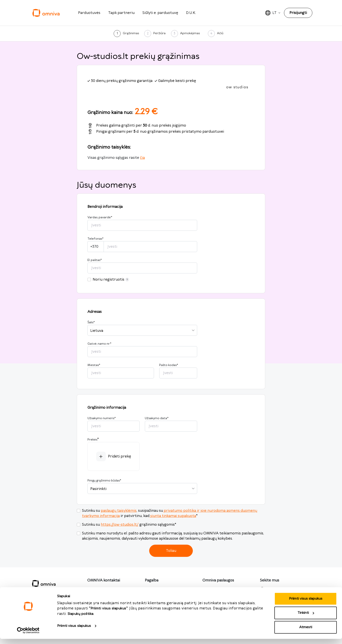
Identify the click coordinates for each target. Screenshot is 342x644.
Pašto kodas (169, 365)
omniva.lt (214, 589)
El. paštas (95, 260)
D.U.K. (191, 13)
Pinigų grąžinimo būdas (104, 481)
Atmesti (306, 632)
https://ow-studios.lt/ (120, 525)
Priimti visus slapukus (74, 631)
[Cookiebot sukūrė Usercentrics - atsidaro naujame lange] (28, 636)
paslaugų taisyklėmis (119, 511)
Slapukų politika (81, 619)
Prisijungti (298, 13)
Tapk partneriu (121, 13)
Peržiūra (159, 33)
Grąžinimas (131, 33)
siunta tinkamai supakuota (173, 516)
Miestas (94, 365)
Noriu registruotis (111, 280)
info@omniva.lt (100, 589)
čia (142, 158)
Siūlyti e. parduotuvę (160, 13)
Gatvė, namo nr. (99, 344)
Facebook (276, 589)
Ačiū (220, 33)
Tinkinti (306, 618)
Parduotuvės (89, 13)
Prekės (92, 440)
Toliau (171, 551)
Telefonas (95, 239)
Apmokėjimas (190, 33)
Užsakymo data (157, 418)
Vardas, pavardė (100, 217)
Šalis (91, 322)
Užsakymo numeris (102, 418)
